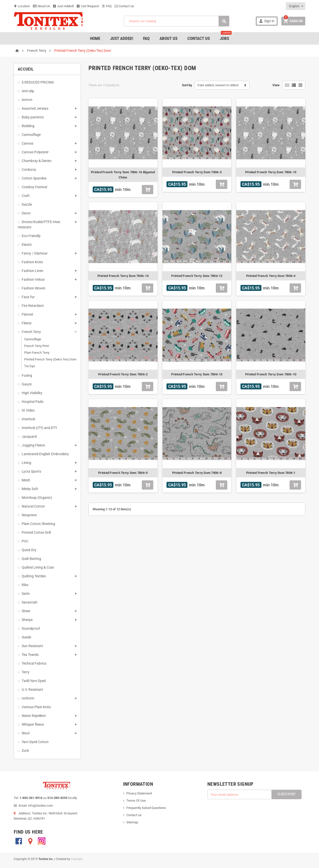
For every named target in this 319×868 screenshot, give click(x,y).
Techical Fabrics (34, 663)
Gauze (27, 384)
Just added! (122, 38)
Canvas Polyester (35, 152)
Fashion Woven (34, 288)
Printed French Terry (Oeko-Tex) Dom (50, 359)
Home (95, 38)
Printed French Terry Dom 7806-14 (123, 276)
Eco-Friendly (31, 236)
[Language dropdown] (296, 6)
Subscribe (286, 794)
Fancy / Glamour (35, 253)
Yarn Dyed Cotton (35, 742)
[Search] (177, 21)
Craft (26, 196)
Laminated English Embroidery (45, 454)
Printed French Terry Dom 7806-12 (197, 276)
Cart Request (88, 6)
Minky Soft (30, 489)
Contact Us (124, 6)
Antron (27, 100)
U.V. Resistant (32, 690)
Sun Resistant (32, 646)
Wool (26, 733)
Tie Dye (30, 366)
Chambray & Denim (37, 161)
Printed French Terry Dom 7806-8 (197, 473)
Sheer (26, 611)
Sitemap (132, 822)
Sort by (187, 85)
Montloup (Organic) (37, 498)
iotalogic (77, 859)
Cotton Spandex (34, 178)
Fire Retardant (33, 306)
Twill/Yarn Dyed (34, 681)
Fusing (27, 375)
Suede (26, 637)
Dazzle (27, 204)
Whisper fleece (33, 724)
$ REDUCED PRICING (38, 82)
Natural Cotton (33, 506)
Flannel (27, 314)
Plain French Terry (37, 353)
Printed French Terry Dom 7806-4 (271, 276)
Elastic (27, 245)
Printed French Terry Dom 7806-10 (271, 374)
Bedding (28, 126)
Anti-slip (28, 91)
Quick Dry (29, 550)
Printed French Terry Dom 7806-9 (123, 473)
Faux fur (28, 297)
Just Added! (63, 6)
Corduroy (29, 170)
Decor (26, 213)
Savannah (30, 602)
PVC (25, 541)
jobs (226, 37)
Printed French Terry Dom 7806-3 (197, 172)
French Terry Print (37, 346)
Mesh (26, 480)
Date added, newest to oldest (218, 85)
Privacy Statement (139, 793)
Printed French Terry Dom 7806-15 (271, 172)
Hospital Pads (33, 402)
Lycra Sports (31, 471)
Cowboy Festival (34, 187)
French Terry (31, 332)
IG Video (28, 410)
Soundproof (31, 628)
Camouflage (31, 135)
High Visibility (32, 393)
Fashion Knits (32, 262)
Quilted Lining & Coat (38, 567)
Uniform (28, 698)
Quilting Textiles (34, 576)
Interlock (28, 419)
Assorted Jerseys (35, 108)
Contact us (134, 815)
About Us (41, 6)
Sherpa (27, 620)
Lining (26, 463)
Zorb (25, 751)
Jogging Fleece (33, 445)
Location (22, 6)
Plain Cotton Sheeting (38, 524)
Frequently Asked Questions (146, 808)
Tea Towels (30, 655)
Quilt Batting (31, 559)
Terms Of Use (136, 801)
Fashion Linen (33, 271)
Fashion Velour (33, 279)
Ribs (25, 585)
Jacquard (29, 436)
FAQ (107, 6)
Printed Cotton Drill (36, 532)
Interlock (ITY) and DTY (39, 428)
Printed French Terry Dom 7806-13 (197, 374)
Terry (26, 672)
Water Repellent (34, 716)
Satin (26, 594)
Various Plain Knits (36, 707)
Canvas (28, 143)
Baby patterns (33, 117)
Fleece (27, 323)
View (276, 85)
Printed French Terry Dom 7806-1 (271, 473)
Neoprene (29, 515)
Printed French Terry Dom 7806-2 (123, 374)
